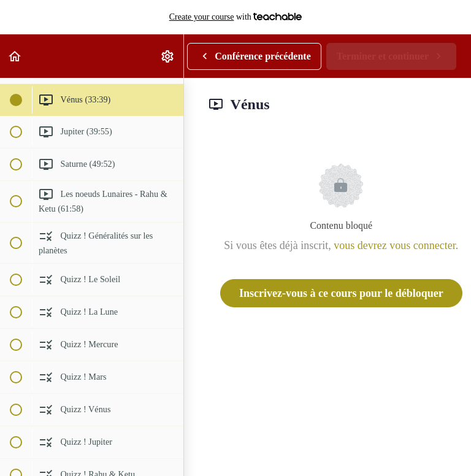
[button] (15, 56)
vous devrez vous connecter (394, 245)
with (236, 17)
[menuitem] (168, 56)
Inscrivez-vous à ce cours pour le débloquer (341, 293)
